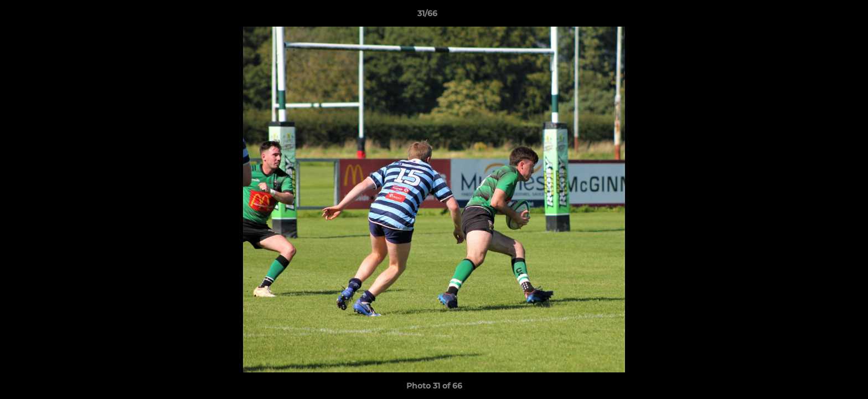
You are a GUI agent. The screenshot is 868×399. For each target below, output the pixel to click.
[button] (821, 16)
